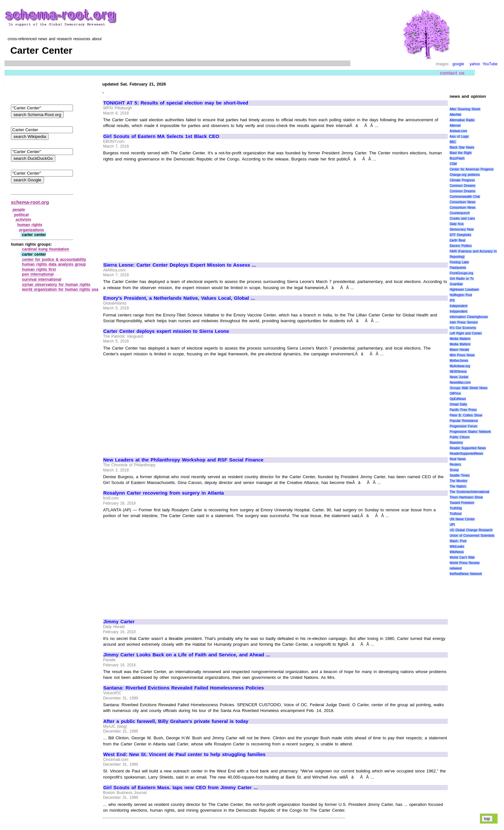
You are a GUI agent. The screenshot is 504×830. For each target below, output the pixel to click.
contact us (452, 73)
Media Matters (460, 339)
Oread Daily (458, 404)
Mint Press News (462, 355)
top (487, 819)
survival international (42, 279)
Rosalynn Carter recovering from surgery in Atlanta (163, 493)
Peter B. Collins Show (466, 415)
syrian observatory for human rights (56, 285)
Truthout (456, 514)
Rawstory (456, 443)
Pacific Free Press (463, 410)
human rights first (39, 269)
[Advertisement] (157, 209)
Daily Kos (457, 224)
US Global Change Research (471, 530)
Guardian (456, 284)
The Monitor (459, 481)
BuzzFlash (457, 158)
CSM (453, 164)
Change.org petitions (465, 175)
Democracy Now (462, 229)
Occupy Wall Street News (469, 388)
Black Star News (462, 147)
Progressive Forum (464, 426)
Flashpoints (458, 268)
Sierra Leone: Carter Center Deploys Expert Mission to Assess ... (180, 265)
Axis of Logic (459, 137)
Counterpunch (460, 213)
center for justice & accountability (54, 260)
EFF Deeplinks (460, 235)
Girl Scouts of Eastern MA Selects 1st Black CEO (161, 136)
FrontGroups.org (461, 273)
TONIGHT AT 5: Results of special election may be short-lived (176, 103)
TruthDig (456, 508)
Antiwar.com (458, 131)
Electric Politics (461, 246)
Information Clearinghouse (469, 317)
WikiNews (457, 552)
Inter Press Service (464, 322)
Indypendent (459, 311)
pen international (38, 274)
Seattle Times (460, 475)
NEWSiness (458, 372)
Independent (459, 306)
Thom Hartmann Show (466, 497)
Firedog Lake (459, 262)
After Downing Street (465, 109)
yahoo (475, 64)
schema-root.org (30, 202)
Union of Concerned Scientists (472, 536)
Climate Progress (462, 180)
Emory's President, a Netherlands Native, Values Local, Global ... (179, 298)
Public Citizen (460, 437)
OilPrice (455, 393)
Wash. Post (458, 541)
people (19, 210)
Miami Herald (459, 350)
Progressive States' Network (470, 432)
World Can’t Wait (462, 557)
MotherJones (459, 361)
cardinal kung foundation (46, 249)
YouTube (490, 64)
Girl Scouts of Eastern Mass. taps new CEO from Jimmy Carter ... (180, 788)
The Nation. (458, 486)
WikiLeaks (457, 547)
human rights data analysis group (54, 264)
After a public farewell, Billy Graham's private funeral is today (176, 721)
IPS (452, 301)
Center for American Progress (472, 169)
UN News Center (462, 519)
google (458, 64)
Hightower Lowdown (464, 290)
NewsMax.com (460, 383)
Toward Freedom (462, 503)
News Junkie (459, 377)
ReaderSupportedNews (466, 454)
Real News (458, 459)
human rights (30, 225)
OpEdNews (458, 399)
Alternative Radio (462, 120)
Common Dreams (463, 186)
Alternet (455, 126)
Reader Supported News (468, 448)
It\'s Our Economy (463, 328)
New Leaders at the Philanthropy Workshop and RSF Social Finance (183, 460)
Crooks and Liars (462, 219)
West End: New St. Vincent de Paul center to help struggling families (184, 754)
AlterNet (455, 115)
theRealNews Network (466, 574)
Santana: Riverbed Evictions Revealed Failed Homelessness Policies (184, 688)
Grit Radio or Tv (462, 279)
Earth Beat (458, 240)
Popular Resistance (464, 421)
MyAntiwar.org (460, 366)
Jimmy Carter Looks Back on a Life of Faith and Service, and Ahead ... (187, 655)
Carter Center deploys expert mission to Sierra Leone (166, 331)
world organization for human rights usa (60, 289)
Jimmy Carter (119, 622)
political (21, 215)
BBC (453, 142)
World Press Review (465, 563)
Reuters (455, 465)
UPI (452, 525)
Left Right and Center (466, 333)
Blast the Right (461, 153)
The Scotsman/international (469, 492)
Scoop (454, 470)
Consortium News (463, 202)
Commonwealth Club (465, 197)
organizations (32, 230)
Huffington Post (461, 295)
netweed (456, 568)
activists (23, 220)
